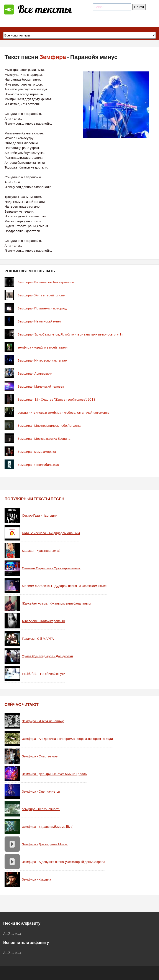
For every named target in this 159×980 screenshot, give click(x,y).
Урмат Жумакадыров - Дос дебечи (47, 656)
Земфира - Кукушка (37, 879)
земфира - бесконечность (41, 809)
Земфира (53, 57)
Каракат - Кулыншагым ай (41, 550)
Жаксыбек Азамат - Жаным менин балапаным (56, 603)
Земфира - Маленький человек (41, 386)
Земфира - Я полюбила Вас (38, 464)
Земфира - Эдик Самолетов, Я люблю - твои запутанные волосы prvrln (70, 334)
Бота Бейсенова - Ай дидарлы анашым (51, 533)
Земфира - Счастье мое (40, 756)
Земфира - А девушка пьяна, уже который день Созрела (64, 862)
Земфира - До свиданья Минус (45, 844)
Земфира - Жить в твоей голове (41, 295)
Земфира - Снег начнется (41, 791)
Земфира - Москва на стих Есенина (44, 438)
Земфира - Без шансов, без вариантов (46, 282)
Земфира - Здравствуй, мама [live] (48, 826)
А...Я (19, 934)
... (13, 934)
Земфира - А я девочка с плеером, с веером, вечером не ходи (67, 739)
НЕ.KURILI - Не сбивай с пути (43, 674)
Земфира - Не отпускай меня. (39, 321)
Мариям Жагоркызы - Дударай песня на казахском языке (64, 586)
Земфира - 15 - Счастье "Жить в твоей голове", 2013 (56, 399)
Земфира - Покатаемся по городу (42, 308)
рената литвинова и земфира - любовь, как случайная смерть (63, 412)
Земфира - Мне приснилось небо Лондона (49, 425)
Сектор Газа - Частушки (39, 515)
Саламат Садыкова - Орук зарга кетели (51, 568)
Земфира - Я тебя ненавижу (43, 721)
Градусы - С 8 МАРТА (38, 638)
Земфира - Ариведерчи (35, 373)
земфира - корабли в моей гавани (43, 347)
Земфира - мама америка (37, 451)
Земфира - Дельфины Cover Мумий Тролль (54, 774)
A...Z (7, 934)
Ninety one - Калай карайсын (43, 621)
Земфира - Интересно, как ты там (42, 360)
